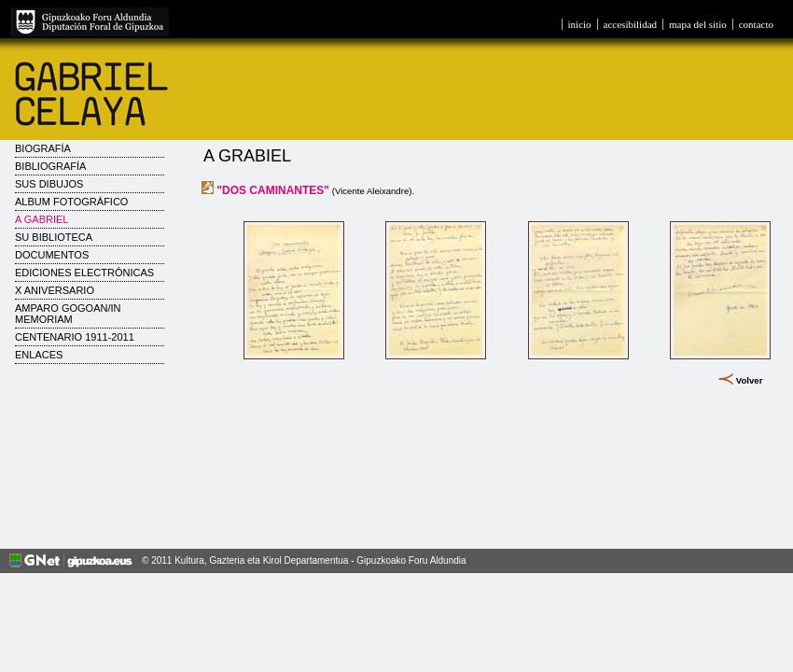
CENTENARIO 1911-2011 (75, 337)
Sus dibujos (49, 184)
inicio (580, 24)
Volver (750, 380)
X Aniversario (55, 290)
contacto (756, 24)
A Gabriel (42, 219)
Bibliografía (50, 166)
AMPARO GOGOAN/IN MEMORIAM (68, 314)
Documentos (52, 255)
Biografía (43, 148)
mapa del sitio (698, 24)
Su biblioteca (54, 237)
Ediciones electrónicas (84, 273)
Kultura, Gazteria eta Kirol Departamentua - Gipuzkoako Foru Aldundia (320, 560)
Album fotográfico (71, 202)
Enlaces (39, 355)
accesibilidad (630, 24)
